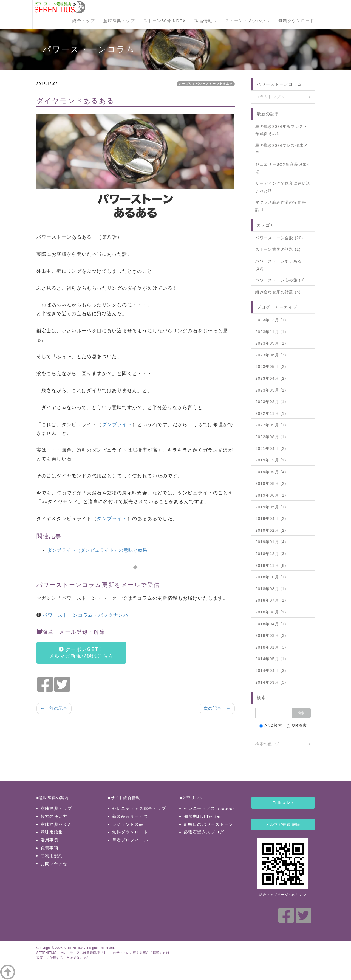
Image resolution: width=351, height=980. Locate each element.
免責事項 (50, 848)
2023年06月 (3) (271, 355)
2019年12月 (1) (271, 460)
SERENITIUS (73, 948)
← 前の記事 (54, 708)
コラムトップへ (270, 97)
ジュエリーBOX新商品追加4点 (282, 168)
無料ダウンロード (296, 21)
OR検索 (297, 726)
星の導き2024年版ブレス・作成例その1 (281, 130)
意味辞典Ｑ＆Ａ (56, 824)
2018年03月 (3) (271, 635)
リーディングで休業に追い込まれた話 (283, 187)
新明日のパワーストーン (208, 824)
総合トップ (84, 21)
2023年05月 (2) (271, 367)
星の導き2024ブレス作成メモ (281, 149)
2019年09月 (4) (271, 472)
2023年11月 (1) (271, 332)
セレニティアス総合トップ (139, 808)
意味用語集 (52, 832)
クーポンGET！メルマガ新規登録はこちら (81, 653)
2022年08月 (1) (271, 437)
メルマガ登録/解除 (283, 824)
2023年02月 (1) (271, 402)
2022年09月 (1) (271, 425)
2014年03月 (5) (271, 682)
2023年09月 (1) (271, 343)
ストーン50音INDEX (165, 21)
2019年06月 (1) (271, 495)
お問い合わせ (54, 864)
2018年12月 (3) (271, 554)
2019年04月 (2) (271, 519)
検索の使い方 (268, 744)
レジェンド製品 (128, 824)
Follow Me (283, 803)
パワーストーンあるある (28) (278, 265)
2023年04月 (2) (271, 378)
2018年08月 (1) (271, 589)
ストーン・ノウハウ (247, 21)
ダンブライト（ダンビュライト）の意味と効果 (97, 550)
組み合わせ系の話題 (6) (278, 292)
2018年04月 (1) (271, 624)
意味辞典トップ (119, 21)
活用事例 (50, 840)
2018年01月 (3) (271, 647)
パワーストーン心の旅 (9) (280, 280)
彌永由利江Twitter (202, 816)
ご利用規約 (52, 856)
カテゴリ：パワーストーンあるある (206, 84)
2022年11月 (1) (271, 413)
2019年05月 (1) (271, 507)
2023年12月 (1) (271, 320)
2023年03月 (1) (271, 390)
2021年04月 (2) (271, 449)
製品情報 (206, 21)
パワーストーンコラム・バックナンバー (88, 615)
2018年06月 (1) (271, 612)
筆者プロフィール (130, 840)
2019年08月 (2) (271, 483)
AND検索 (271, 726)
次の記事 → (217, 708)
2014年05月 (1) (271, 659)
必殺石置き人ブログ (204, 832)
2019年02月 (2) (271, 530)
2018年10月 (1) (271, 577)
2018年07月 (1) (271, 600)
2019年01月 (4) (271, 542)
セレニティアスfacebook (209, 808)
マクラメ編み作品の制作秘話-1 (281, 206)
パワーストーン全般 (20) (279, 238)
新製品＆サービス (130, 816)
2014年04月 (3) (271, 671)
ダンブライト (117, 425)
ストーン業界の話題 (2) (278, 249)
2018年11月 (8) (271, 565)
